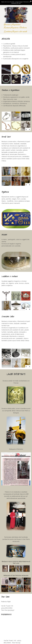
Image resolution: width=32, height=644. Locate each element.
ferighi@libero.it (6, 614)
